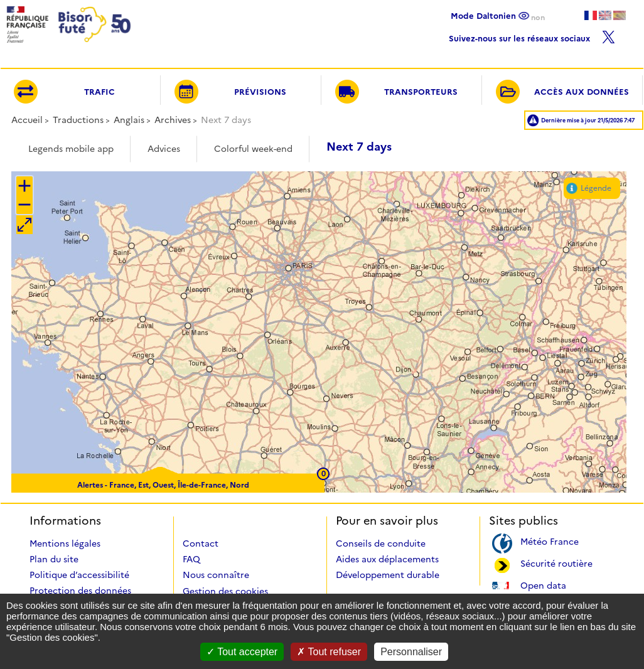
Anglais (129, 120)
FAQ (191, 559)
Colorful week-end (253, 149)
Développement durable (388, 575)
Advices (164, 149)
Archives (173, 120)
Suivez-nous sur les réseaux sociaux (532, 35)
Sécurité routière (556, 563)
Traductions (78, 120)
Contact (201, 543)
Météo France (550, 541)
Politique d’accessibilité (79, 575)
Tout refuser (329, 652)
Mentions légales (65, 543)
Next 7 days (359, 147)
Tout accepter (242, 652)
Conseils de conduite (381, 543)
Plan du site (54, 559)
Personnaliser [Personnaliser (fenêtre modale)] (411, 652)
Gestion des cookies (225, 591)
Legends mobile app (71, 149)
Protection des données (80, 591)
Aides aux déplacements (387, 559)
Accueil (27, 120)
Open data (543, 585)
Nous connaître (216, 575)
